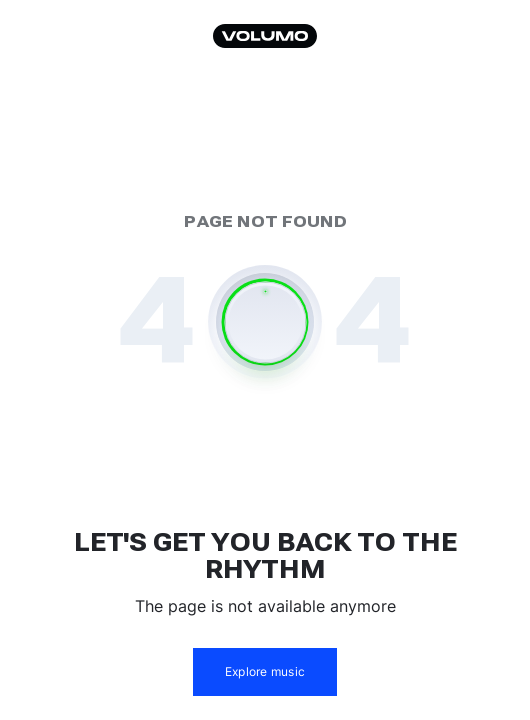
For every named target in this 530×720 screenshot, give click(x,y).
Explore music (265, 671)
